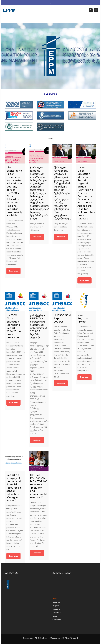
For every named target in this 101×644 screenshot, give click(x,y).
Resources (56, 609)
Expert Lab (57, 613)
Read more (13, 271)
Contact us (57, 620)
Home (55, 599)
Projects (56, 606)
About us (56, 602)
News (55, 616)
